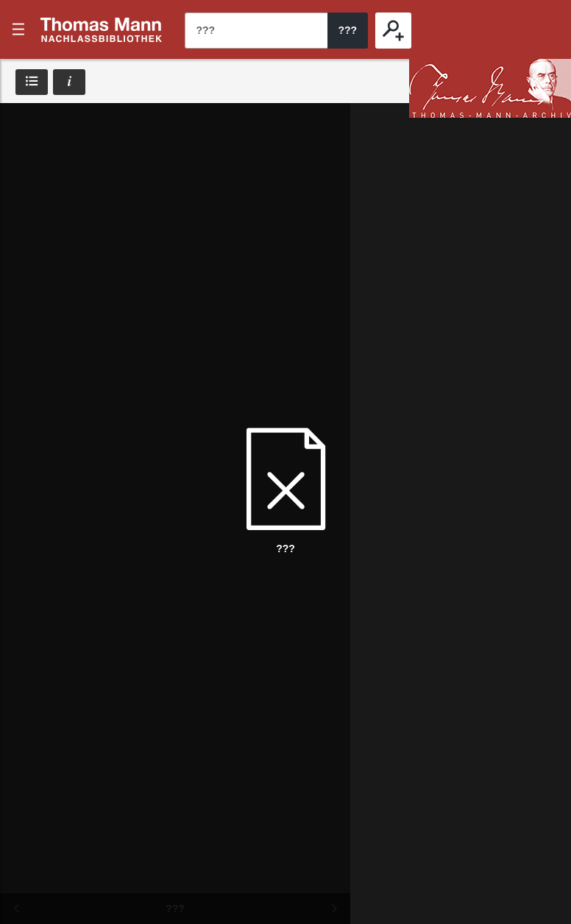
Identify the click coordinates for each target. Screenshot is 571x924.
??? (102, 29)
